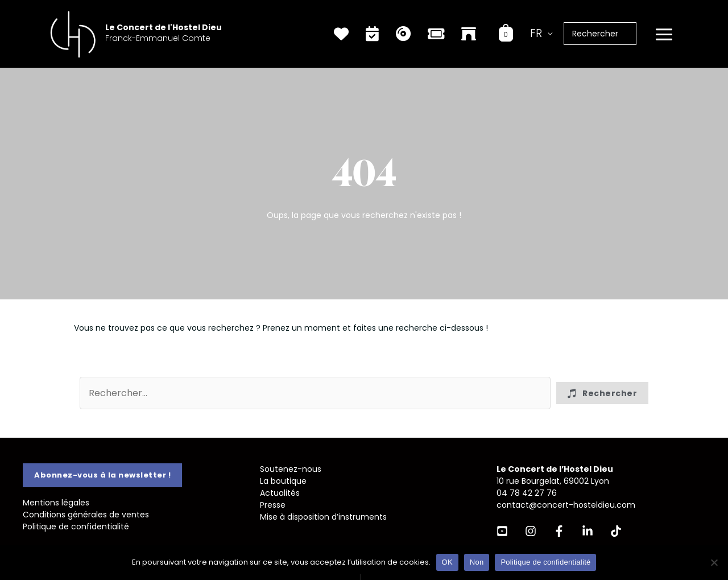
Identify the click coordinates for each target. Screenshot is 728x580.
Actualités (280, 493)
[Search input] (315, 393)
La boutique (283, 481)
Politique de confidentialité (76, 526)
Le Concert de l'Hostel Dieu (164, 27)
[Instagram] (531, 531)
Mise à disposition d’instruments (323, 517)
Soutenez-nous (291, 469)
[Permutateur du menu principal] (664, 35)
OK (447, 562)
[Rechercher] (634, 34)
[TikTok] (616, 531)
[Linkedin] (588, 531)
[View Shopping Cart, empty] (506, 34)
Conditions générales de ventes (86, 515)
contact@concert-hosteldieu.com (566, 505)
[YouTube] (502, 531)
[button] (602, 393)
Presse (273, 505)
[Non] (714, 562)
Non (477, 562)
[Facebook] (559, 531)
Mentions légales (56, 503)
